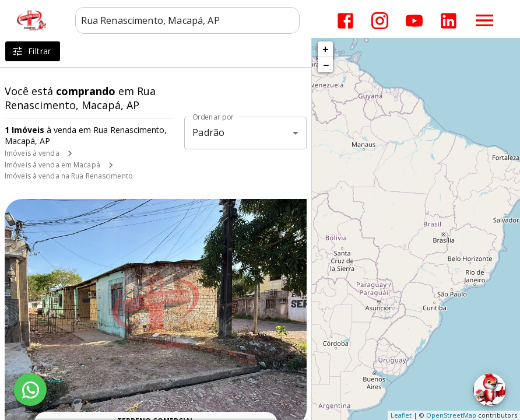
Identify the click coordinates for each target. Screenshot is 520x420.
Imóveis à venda (32, 153)
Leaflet (401, 415)
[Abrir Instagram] (380, 21)
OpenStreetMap (451, 415)
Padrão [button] (208, 132)
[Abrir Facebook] (345, 21)
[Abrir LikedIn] (449, 21)
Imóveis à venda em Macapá (52, 165)
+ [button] (326, 49)
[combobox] (187, 20)
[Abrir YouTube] (414, 21)
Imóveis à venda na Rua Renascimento (69, 176)
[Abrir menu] (484, 20)
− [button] (326, 65)
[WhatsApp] (30, 390)
